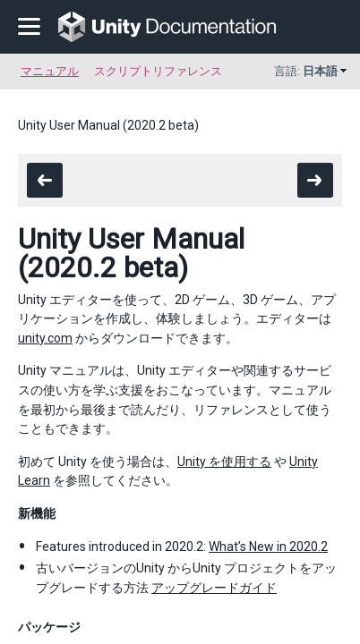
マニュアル (50, 71)
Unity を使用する (224, 462)
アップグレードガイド (214, 588)
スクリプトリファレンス (158, 71)
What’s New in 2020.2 (268, 547)
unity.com (45, 338)
